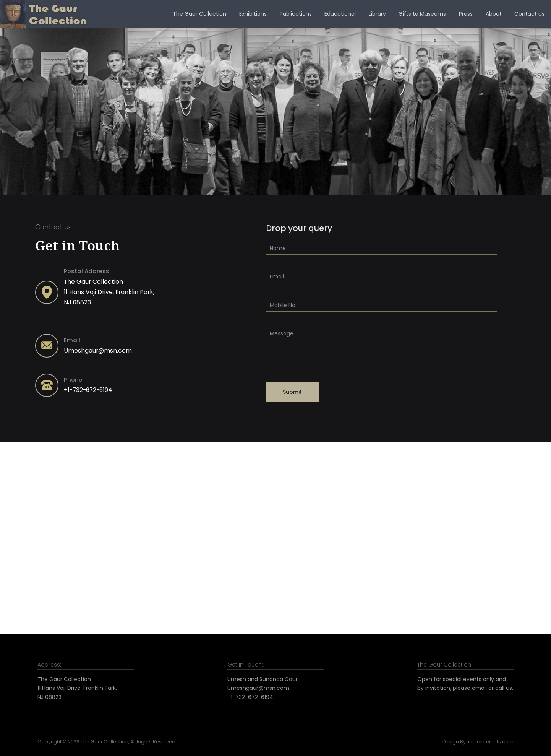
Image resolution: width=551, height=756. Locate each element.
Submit (292, 392)
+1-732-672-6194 (88, 390)
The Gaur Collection (199, 14)
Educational (340, 14)
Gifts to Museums (422, 14)
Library (377, 14)
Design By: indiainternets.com (478, 742)
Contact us (529, 14)
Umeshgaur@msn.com (98, 350)
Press (466, 14)
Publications (296, 14)
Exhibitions (253, 14)
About (494, 14)
